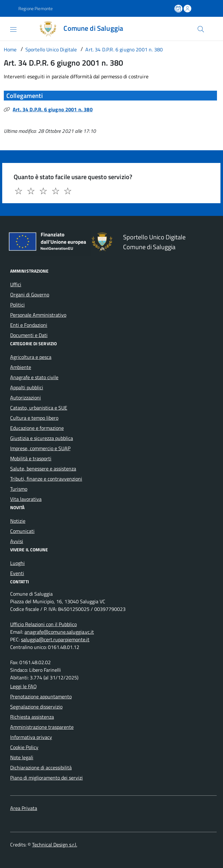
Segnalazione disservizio (36, 707)
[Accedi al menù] (8, 28)
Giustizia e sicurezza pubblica (42, 438)
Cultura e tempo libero (34, 418)
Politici (17, 305)
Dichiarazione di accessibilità (41, 768)
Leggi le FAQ (23, 686)
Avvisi (17, 541)
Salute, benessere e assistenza (43, 469)
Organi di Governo (30, 295)
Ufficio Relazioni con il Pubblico (43, 624)
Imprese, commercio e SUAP (40, 448)
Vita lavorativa (26, 499)
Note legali (22, 757)
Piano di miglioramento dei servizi (46, 778)
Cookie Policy (24, 747)
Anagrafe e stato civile (34, 377)
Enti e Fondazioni (29, 325)
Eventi (17, 573)
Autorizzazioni (26, 398)
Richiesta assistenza (32, 717)
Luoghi (17, 563)
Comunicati (22, 531)
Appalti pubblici (27, 387)
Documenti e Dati (29, 335)
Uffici (16, 284)
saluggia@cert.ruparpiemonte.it (55, 639)
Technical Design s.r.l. (55, 845)
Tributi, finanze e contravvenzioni (46, 479)
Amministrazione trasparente (42, 727)
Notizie (18, 521)
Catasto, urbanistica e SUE (39, 408)
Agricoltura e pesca (31, 357)
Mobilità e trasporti (31, 458)
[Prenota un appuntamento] (179, 9)
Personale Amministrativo (38, 315)
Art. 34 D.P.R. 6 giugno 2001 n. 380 (53, 109)
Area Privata (24, 808)
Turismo (19, 489)
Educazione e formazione (37, 428)
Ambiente (21, 367)
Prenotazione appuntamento (41, 696)
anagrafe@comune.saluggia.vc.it (59, 632)
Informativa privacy (31, 737)
